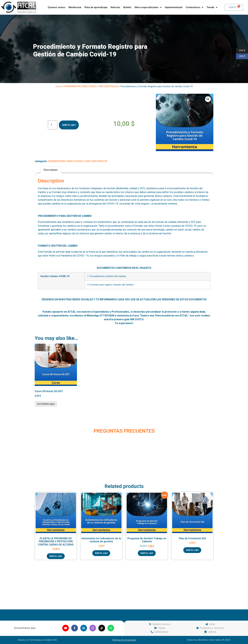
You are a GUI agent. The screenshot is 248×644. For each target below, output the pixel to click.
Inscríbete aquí (46, 404)
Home (59, 86)
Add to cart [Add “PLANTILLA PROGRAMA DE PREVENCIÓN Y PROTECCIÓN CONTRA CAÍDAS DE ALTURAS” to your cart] (56, 556)
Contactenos (195, 7)
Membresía (75, 7)
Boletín (127, 7)
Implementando (174, 7)
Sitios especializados (148, 7)
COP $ (241, 51)
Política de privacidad (124, 640)
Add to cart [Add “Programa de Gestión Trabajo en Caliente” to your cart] (147, 553)
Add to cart (69, 125)
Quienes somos (57, 7)
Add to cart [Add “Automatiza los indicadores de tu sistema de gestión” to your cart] (101, 553)
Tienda (212, 7)
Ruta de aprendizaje (96, 7)
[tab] (51, 170)
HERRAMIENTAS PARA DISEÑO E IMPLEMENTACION (91, 86)
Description (51, 170)
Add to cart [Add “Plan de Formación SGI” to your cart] (192, 550)
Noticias (115, 7)
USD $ (241, 56)
